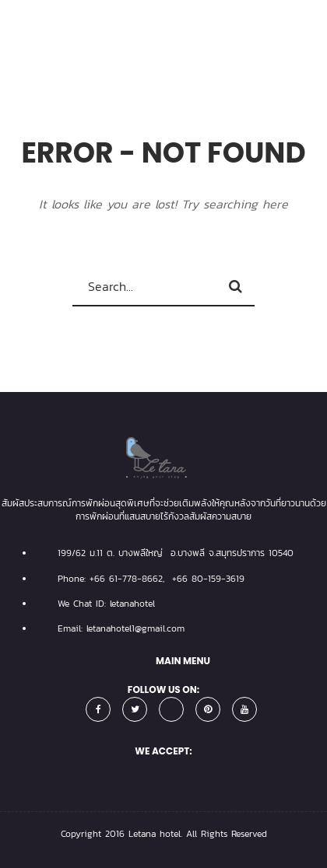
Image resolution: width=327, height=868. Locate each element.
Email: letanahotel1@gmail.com (121, 628)
